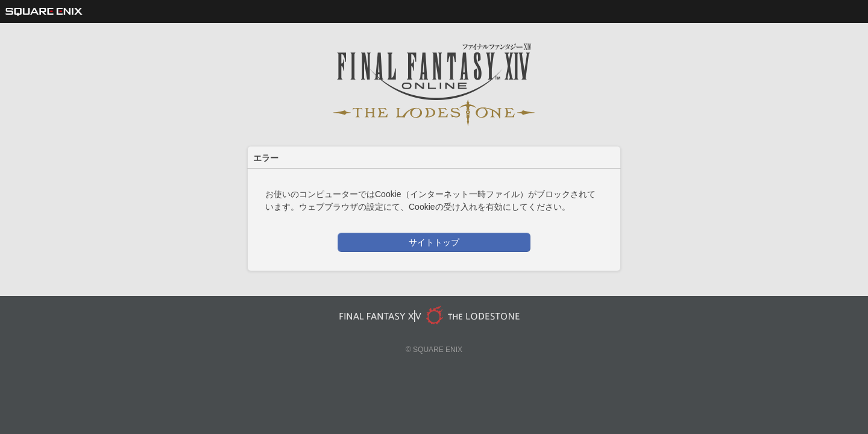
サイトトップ (434, 242)
